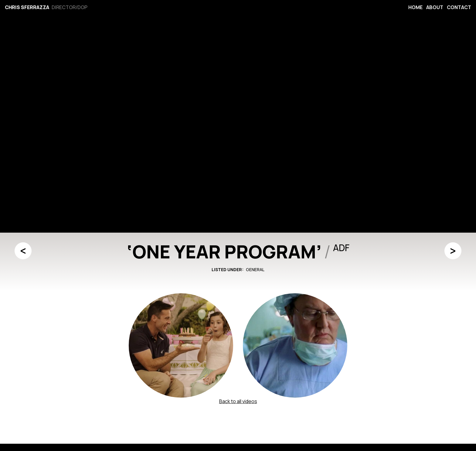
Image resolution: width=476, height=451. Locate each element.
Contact (459, 7)
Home (415, 7)
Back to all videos (238, 401)
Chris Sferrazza (27, 7)
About (435, 7)
